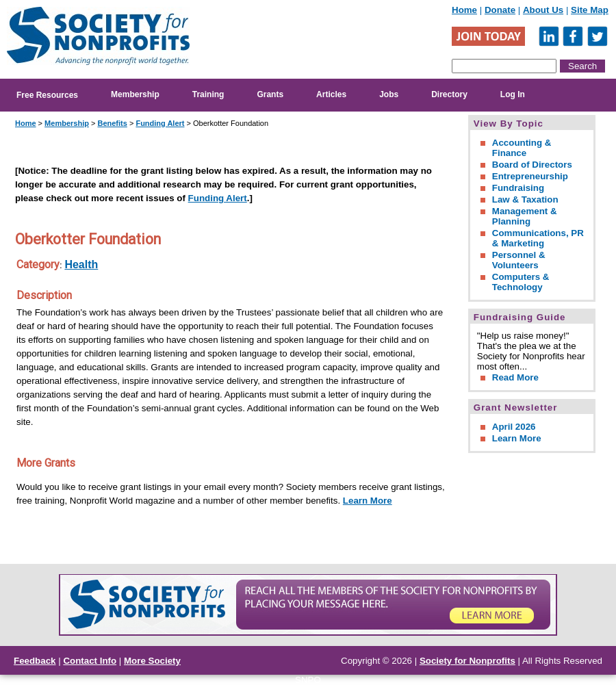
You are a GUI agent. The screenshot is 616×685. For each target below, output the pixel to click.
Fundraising (518, 188)
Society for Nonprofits (467, 661)
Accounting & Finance (522, 148)
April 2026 (514, 427)
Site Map (590, 10)
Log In (513, 94)
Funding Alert (160, 123)
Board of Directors (532, 165)
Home (464, 10)
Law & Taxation (525, 199)
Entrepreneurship (530, 176)
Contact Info (90, 661)
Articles (331, 94)
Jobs (389, 94)
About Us (543, 10)
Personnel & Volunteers (519, 260)
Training (208, 94)
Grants (270, 94)
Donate (500, 10)
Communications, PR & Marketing (538, 238)
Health (81, 264)
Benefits (112, 123)
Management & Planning (525, 216)
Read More (515, 377)
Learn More (368, 501)
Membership (135, 94)
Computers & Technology (521, 282)
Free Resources (47, 95)
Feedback (35, 661)
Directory (449, 94)
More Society (152, 661)
